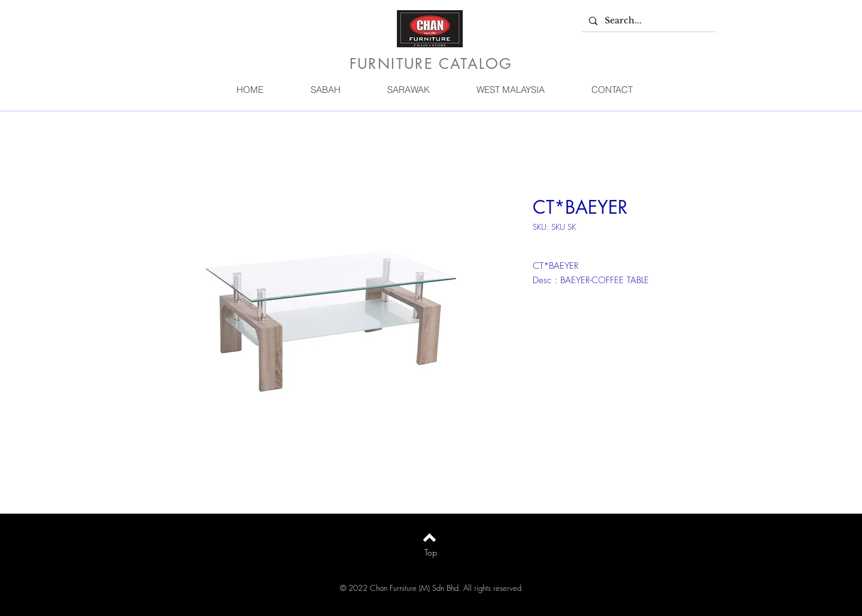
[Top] (431, 553)
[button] (325, 89)
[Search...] (648, 21)
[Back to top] (430, 538)
